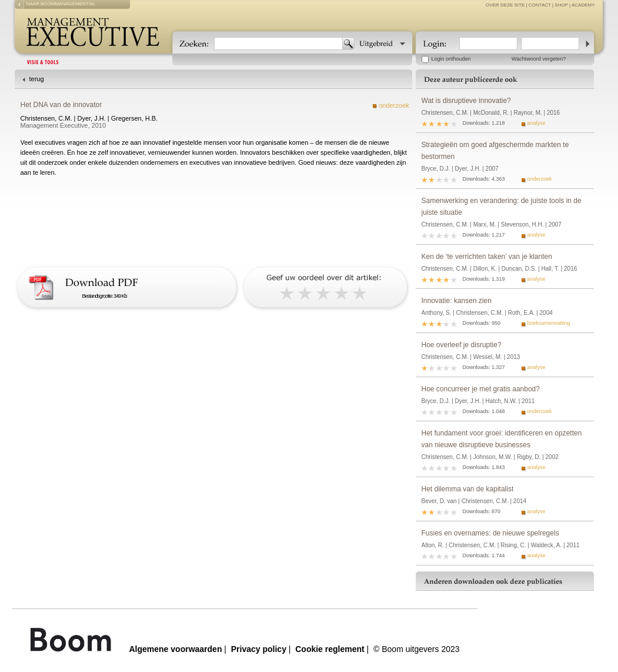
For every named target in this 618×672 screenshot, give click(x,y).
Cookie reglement (330, 649)
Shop (561, 5)
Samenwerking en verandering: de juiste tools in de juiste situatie (502, 207)
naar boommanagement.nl (61, 4)
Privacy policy (259, 649)
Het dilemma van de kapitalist (468, 489)
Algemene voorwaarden (176, 649)
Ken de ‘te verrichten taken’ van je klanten (487, 257)
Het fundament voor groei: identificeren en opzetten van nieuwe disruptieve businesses (502, 439)
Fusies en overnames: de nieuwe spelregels (490, 533)
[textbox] (278, 44)
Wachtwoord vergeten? (539, 59)
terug (37, 79)
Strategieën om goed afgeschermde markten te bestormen (495, 151)
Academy (583, 5)
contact (540, 5)
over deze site (505, 5)
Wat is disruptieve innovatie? (466, 101)
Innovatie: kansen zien (457, 301)
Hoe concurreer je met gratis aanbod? (481, 389)
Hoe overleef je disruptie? (462, 345)
